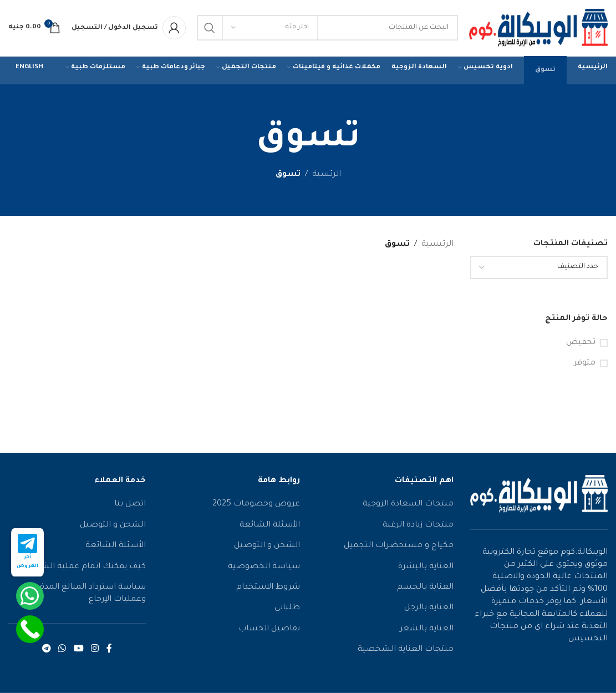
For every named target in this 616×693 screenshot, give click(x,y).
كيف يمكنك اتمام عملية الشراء (88, 569)
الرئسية (327, 177)
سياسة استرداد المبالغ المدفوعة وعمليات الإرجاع (85, 595)
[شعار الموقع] (538, 30)
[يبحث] (327, 29)
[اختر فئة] (270, 29)
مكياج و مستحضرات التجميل (399, 548)
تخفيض (581, 345)
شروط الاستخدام (268, 589)
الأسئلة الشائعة (270, 527)
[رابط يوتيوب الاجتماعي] (78, 651)
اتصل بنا (130, 507)
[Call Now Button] (30, 629)
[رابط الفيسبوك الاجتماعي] (109, 651)
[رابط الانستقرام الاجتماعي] (95, 651)
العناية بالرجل (429, 610)
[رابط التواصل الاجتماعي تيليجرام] (46, 651)
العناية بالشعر (427, 631)
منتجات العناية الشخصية (406, 652)
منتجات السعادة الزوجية (408, 507)
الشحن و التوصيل (267, 548)
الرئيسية (437, 246)
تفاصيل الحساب (269, 631)
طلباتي (287, 610)
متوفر (585, 365)
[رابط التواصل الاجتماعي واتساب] (62, 651)
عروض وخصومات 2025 (256, 507)
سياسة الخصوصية (264, 569)
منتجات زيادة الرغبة (418, 527)
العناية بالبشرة (426, 569)
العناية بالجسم (425, 589)
